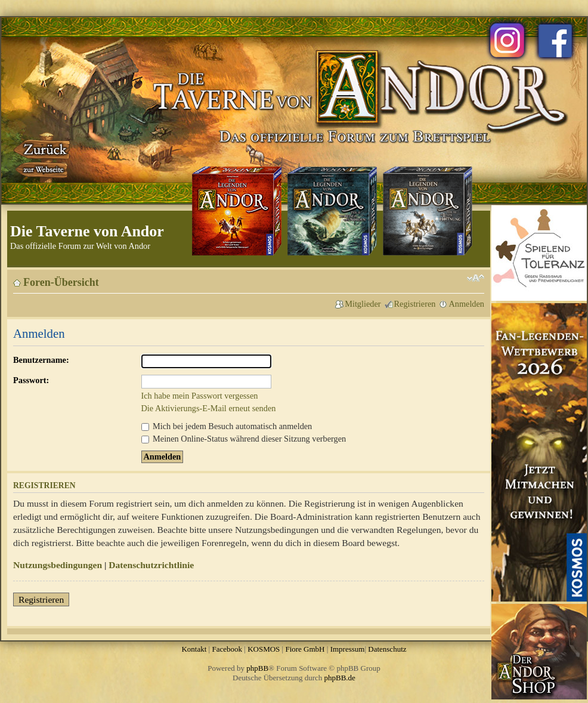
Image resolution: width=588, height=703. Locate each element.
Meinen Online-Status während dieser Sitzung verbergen (244, 439)
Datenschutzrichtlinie (151, 565)
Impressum (348, 649)
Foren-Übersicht (61, 282)
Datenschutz (387, 649)
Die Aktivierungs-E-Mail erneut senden (209, 408)
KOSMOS (264, 649)
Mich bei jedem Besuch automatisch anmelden (227, 426)
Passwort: (31, 380)
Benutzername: (41, 360)
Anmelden (466, 304)
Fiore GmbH (305, 649)
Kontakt (194, 649)
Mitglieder (363, 304)
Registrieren (415, 304)
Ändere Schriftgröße (476, 278)
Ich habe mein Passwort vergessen (200, 396)
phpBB (257, 668)
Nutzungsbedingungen (58, 565)
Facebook (227, 649)
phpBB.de (340, 678)
